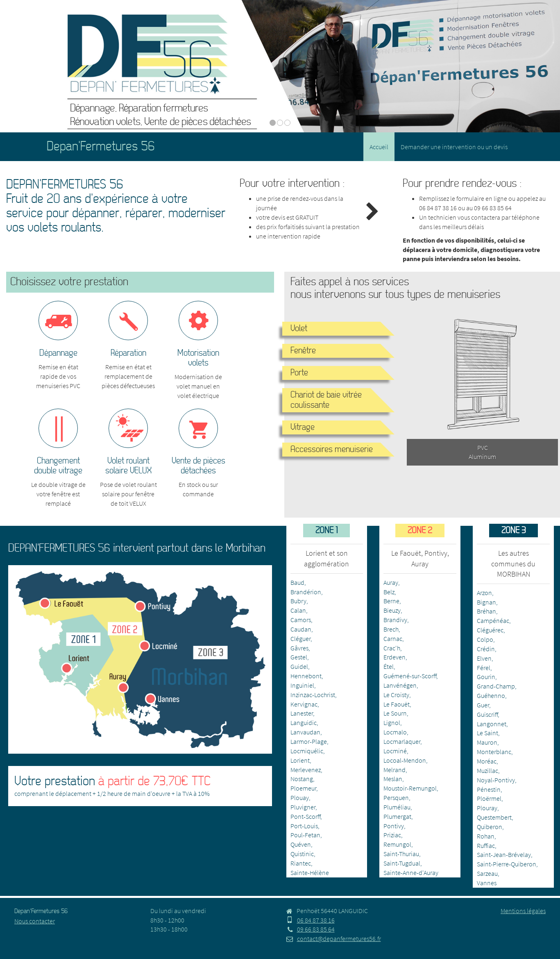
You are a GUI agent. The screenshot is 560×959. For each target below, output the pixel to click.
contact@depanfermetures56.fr (334, 939)
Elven (484, 658)
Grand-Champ (496, 686)
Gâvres (299, 648)
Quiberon (490, 827)
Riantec (301, 863)
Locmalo (395, 732)
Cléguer (300, 639)
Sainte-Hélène (310, 873)
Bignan (486, 602)
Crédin (486, 649)
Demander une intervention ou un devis (454, 147)
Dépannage (58, 353)
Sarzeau (487, 873)
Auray (391, 582)
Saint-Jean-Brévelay (504, 854)
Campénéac (493, 620)
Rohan (486, 836)
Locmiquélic (307, 751)
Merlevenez (306, 770)
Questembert (494, 817)
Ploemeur (303, 788)
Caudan (301, 629)
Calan (298, 610)
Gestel (299, 657)
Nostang (302, 779)
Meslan (393, 779)
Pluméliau (397, 807)
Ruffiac (486, 845)
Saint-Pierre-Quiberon (507, 864)
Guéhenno (491, 695)
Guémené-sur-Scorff (410, 676)
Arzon (484, 593)
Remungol (397, 844)
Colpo (485, 639)
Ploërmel (489, 798)
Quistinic (302, 854)
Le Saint (487, 733)
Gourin (486, 677)
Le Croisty (396, 695)
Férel (484, 668)
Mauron (487, 742)
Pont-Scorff (305, 816)
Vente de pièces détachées (198, 466)
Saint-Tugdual (402, 863)
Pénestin (489, 789)
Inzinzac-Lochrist (313, 695)
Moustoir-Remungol (410, 788)
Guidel (299, 666)
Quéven (301, 844)
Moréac (487, 761)
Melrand (394, 770)
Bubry (298, 601)
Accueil (379, 147)
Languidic (304, 723)
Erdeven (394, 657)
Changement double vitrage (58, 466)
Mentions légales (523, 911)
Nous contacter (35, 921)
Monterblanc (494, 752)
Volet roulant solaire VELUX (128, 466)
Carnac (393, 639)
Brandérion (306, 592)
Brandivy (395, 620)
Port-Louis (304, 826)
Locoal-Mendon (405, 760)
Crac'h (392, 648)
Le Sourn (395, 713)
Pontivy (394, 826)
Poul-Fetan (305, 835)
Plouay (300, 798)
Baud (297, 582)
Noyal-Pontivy (496, 780)
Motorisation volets (198, 358)
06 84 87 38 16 (438, 208)
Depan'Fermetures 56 (101, 147)
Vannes (487, 883)
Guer (483, 705)
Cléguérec (490, 630)
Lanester (302, 713)
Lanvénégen (400, 685)
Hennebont (306, 676)
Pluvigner (303, 807)
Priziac (392, 835)
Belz (389, 592)
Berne (391, 601)
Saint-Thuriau (401, 854)
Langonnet (492, 724)
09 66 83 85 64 (493, 208)
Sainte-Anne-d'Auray (411, 873)
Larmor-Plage (309, 741)
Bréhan (486, 611)
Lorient (300, 760)
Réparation (128, 353)
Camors (301, 620)
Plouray (487, 808)
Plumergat (397, 816)
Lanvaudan (305, 732)
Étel (389, 666)
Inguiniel (302, 685)
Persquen (396, 798)
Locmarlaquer (402, 741)
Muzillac (487, 770)
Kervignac (304, 704)
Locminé (395, 751)
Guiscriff (487, 714)
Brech (391, 629)
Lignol (392, 723)
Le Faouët (397, 704)
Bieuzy (392, 610)
